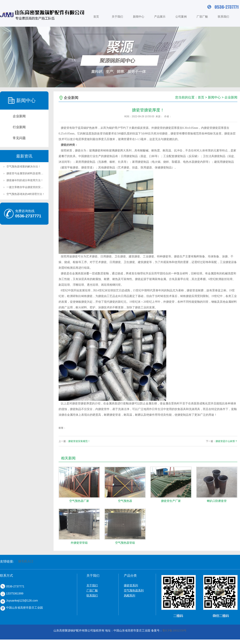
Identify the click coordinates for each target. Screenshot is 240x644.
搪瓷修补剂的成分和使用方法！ (25, 180)
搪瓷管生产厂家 (171, 501)
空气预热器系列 (134, 591)
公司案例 (181, 17)
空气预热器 (125, 501)
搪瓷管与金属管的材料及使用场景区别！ (30, 173)
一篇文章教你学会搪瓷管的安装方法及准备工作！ (35, 187)
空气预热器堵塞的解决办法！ (24, 167)
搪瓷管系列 (131, 585)
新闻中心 (139, 17)
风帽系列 (129, 596)
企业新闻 (19, 116)
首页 (96, 17)
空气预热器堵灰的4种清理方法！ (26, 194)
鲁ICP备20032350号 (175, 631)
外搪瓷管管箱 (79, 543)
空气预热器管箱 (125, 543)
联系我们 (223, 17)
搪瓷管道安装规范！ (79, 441)
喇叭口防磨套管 (217, 501)
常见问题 (19, 138)
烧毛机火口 (26, 561)
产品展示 (160, 17)
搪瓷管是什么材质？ (226, 441)
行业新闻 (19, 127)
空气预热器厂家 (79, 501)
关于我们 (117, 17)
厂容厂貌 (202, 17)
